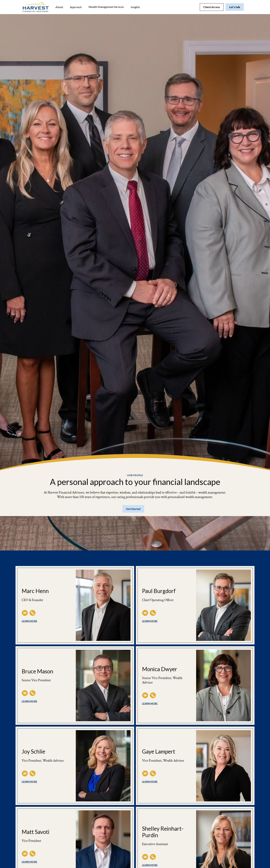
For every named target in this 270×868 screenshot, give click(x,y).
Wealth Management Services (106, 7)
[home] (36, 7)
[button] (59, 7)
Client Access (212, 7)
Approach (76, 7)
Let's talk (235, 7)
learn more (29, 621)
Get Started (133, 509)
